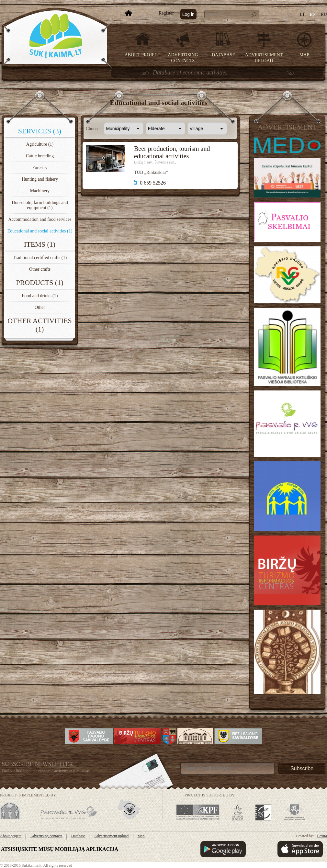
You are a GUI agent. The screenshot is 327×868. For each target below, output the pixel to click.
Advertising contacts (46, 836)
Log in (188, 14)
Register (166, 13)
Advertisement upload (111, 836)
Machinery (40, 191)
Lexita (322, 836)
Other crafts (40, 269)
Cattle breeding (40, 156)
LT (302, 14)
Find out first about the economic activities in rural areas (46, 771)
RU (324, 14)
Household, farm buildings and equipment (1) (40, 205)
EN (313, 14)
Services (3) (40, 131)
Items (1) (40, 244)
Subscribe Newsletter (37, 764)
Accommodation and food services (40, 219)
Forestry (40, 168)
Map (304, 55)
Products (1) (39, 282)
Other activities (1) (40, 325)
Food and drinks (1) (40, 296)
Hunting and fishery (40, 179)
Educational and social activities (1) (40, 231)
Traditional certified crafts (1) (40, 258)
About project (143, 55)
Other (40, 307)
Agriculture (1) (40, 144)
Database (223, 55)
